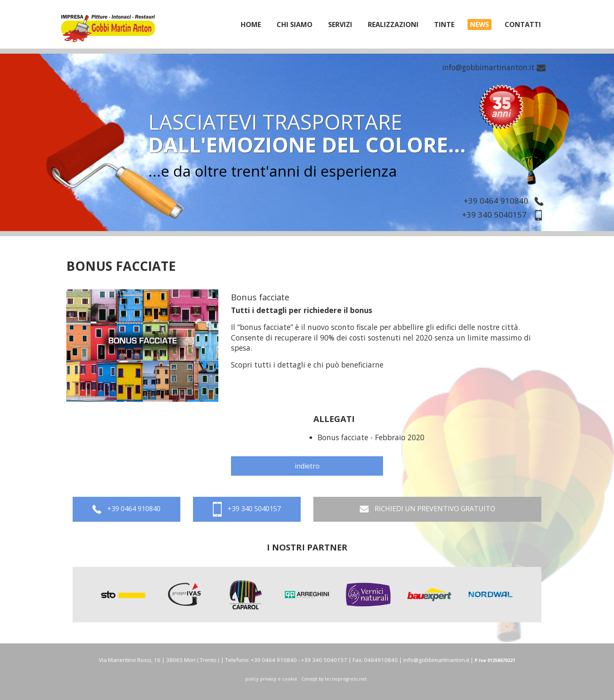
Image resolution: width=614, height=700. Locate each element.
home (251, 25)
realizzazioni (393, 25)
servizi (340, 25)
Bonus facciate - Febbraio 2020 (371, 437)
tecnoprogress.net (346, 679)
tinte (444, 25)
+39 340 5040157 (505, 214)
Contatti (523, 25)
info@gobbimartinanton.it (494, 67)
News (480, 25)
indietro (307, 466)
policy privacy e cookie (271, 679)
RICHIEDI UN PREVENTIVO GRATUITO (428, 509)
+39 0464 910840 (506, 200)
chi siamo (295, 25)
